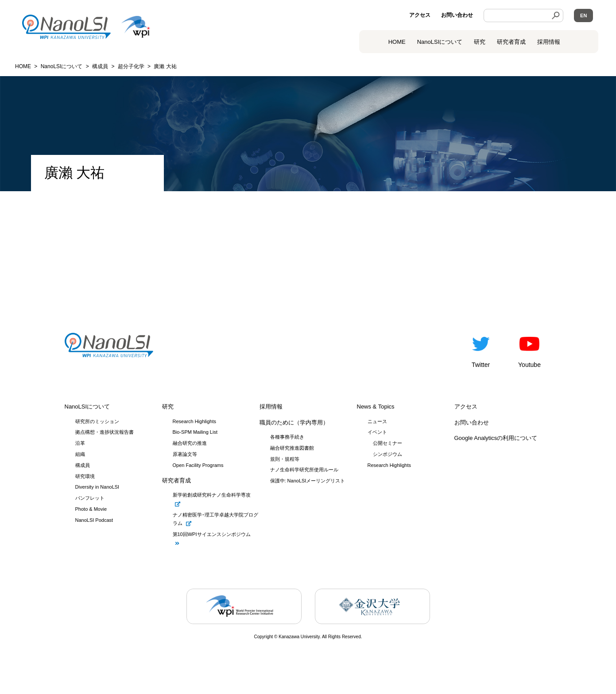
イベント (377, 432)
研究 (480, 42)
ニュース (377, 421)
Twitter (481, 351)
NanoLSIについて (87, 407)
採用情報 (549, 42)
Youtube (529, 351)
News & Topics (376, 407)
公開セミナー (387, 443)
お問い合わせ (457, 15)
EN (583, 15)
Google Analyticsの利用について (496, 438)
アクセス (420, 15)
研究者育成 (511, 42)
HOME (397, 42)
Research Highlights (389, 465)
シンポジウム (387, 454)
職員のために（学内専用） (294, 422)
